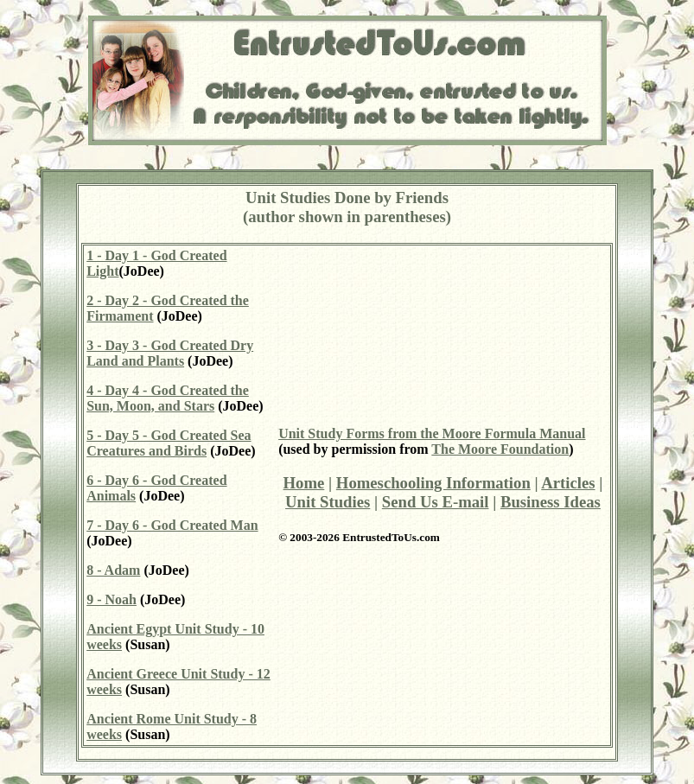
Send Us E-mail (436, 502)
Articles (568, 483)
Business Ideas (551, 502)
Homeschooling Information (433, 483)
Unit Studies (328, 502)
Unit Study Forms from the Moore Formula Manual (432, 433)
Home (304, 483)
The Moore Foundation (500, 449)
